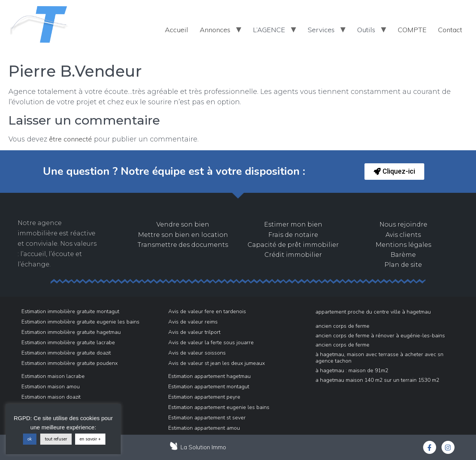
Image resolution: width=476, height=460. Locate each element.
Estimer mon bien (293, 224)
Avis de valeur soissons (197, 353)
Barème (403, 255)
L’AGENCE (269, 30)
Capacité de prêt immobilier (293, 245)
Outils (366, 30)
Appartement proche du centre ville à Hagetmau (373, 312)
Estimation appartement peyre (204, 397)
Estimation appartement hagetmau (209, 376)
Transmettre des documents (183, 245)
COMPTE (412, 30)
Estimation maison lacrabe (53, 376)
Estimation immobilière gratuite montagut (70, 311)
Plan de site (403, 265)
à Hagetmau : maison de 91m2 (352, 370)
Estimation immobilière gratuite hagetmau (71, 332)
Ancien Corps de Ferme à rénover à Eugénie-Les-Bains (380, 336)
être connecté (71, 139)
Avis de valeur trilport (194, 332)
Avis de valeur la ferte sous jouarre (211, 343)
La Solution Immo (203, 447)
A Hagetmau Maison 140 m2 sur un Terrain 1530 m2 (377, 380)
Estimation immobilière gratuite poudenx (70, 363)
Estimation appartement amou (204, 428)
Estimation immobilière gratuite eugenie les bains (80, 322)
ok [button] (30, 439)
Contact (450, 30)
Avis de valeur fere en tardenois (207, 311)
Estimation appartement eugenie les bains (219, 407)
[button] (394, 172)
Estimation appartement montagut (209, 387)
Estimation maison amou (51, 387)
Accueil (176, 30)
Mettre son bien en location (183, 235)
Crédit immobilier (293, 255)
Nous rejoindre (403, 224)
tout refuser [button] (56, 439)
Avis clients (403, 235)
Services (321, 30)
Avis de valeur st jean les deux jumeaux (217, 363)
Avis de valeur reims (193, 322)
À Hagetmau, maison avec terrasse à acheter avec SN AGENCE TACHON (379, 358)
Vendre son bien (183, 224)
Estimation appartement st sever (207, 418)
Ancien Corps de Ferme (342, 326)
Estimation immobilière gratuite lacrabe (68, 343)
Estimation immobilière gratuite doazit (66, 353)
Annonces (215, 30)
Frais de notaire (293, 235)
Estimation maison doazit (51, 397)
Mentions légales (403, 245)
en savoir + (90, 439)
